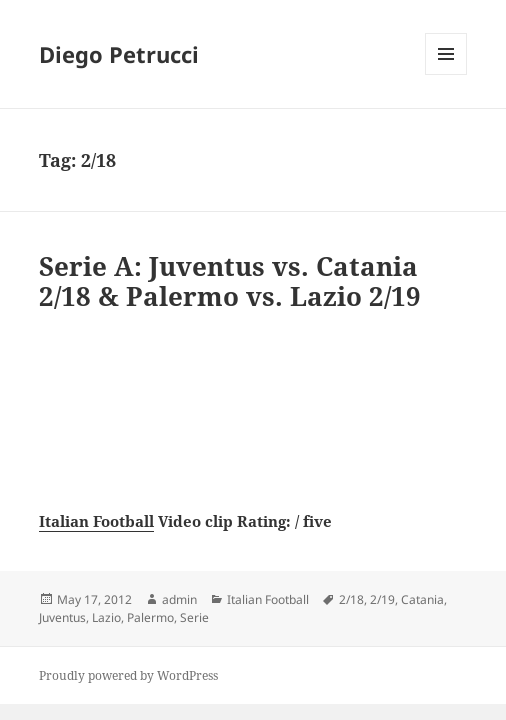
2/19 (382, 599)
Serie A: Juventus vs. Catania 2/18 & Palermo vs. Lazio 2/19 (230, 281)
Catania (422, 599)
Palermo (150, 617)
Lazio (106, 617)
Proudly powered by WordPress (128, 675)
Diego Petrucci (119, 54)
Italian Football (96, 521)
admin (179, 599)
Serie (194, 617)
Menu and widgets (446, 74)
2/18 (351, 599)
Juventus (62, 617)
